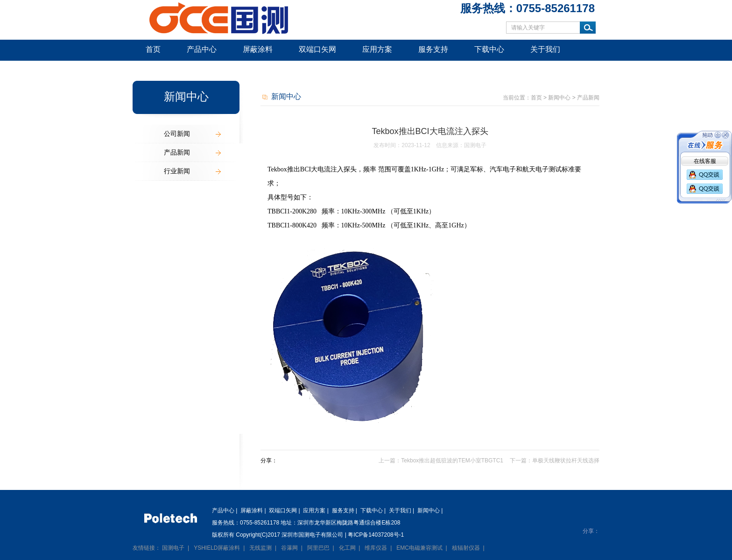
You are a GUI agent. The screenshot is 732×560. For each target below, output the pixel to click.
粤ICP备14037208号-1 (376, 535)
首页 (153, 49)
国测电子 (173, 548)
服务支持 (433, 49)
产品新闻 (177, 152)
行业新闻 (177, 171)
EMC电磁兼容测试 (419, 548)
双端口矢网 (317, 49)
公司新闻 (177, 134)
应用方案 (377, 49)
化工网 (347, 548)
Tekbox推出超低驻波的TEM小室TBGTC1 (452, 461)
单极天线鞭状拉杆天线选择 (566, 461)
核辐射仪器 (466, 548)
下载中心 (489, 49)
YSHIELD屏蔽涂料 (217, 548)
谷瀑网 (289, 548)
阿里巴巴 (318, 548)
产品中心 (202, 49)
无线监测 (260, 548)
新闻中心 (161, 70)
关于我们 (545, 49)
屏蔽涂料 (258, 49)
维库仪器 (376, 548)
